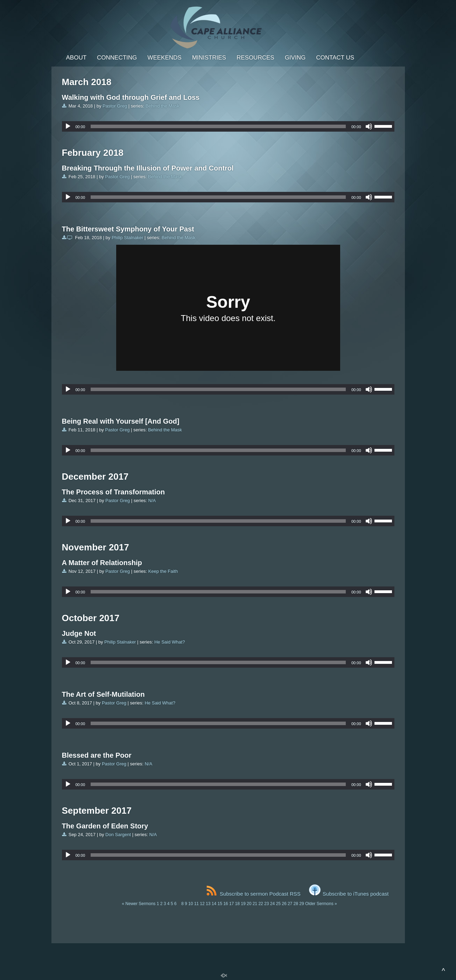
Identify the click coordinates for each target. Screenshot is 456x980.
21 (255, 904)
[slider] (218, 126)
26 (284, 904)
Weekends (164, 58)
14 (214, 904)
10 (191, 904)
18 (237, 904)
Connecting (117, 58)
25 (278, 904)
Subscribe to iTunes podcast (349, 894)
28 (296, 904)
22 (261, 904)
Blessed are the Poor (97, 755)
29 (301, 904)
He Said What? (170, 642)
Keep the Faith (163, 571)
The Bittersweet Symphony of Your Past (128, 229)
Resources (255, 58)
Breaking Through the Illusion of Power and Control (148, 168)
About (76, 58)
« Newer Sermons (139, 904)
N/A (152, 501)
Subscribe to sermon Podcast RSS (254, 894)
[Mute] (369, 126)
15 (220, 904)
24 (272, 904)
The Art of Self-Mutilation (103, 694)
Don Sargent (118, 835)
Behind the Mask (163, 106)
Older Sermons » (321, 904)
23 (266, 904)
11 (197, 904)
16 (226, 904)
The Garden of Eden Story (105, 826)
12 (202, 904)
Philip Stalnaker (127, 238)
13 (208, 904)
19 (243, 904)
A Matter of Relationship (102, 563)
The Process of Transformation (114, 492)
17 (231, 904)
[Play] (68, 126)
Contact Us (335, 58)
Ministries (209, 58)
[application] (228, 126)
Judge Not (79, 633)
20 (249, 904)
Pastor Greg (115, 106)
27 (290, 904)
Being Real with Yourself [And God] (121, 421)
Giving (295, 58)
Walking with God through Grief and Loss (131, 97)
